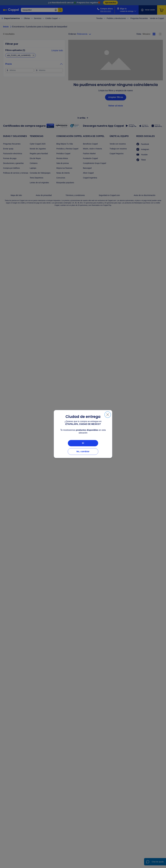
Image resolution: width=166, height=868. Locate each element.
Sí (83, 443)
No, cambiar (83, 451)
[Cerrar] (108, 415)
